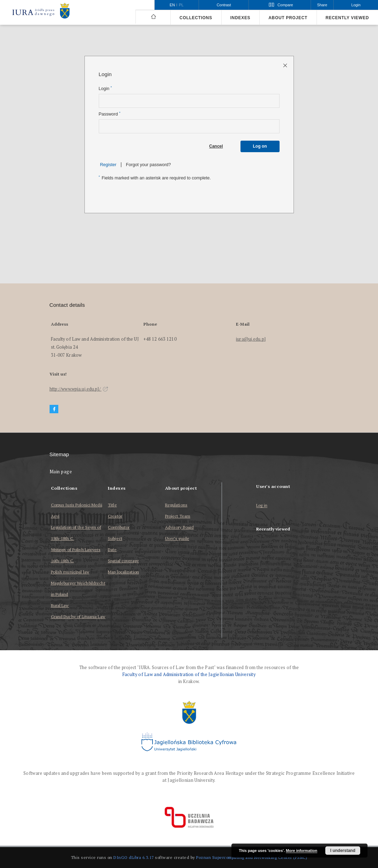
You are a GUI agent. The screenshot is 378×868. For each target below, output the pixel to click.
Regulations (176, 505)
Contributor (119, 527)
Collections (196, 18)
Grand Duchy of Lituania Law (78, 617)
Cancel (216, 146)
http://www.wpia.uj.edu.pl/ (79, 389)
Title (112, 505)
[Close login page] (286, 65)
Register (108, 165)
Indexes (240, 18)
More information (302, 851)
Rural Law (60, 605)
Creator (115, 516)
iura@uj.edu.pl (251, 339)
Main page (61, 472)
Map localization (123, 572)
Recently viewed (347, 18)
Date (112, 550)
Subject (115, 538)
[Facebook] (54, 409)
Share (322, 5)
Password (110, 114)
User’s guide (177, 538)
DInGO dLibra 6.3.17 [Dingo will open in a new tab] (134, 857)
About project (288, 18)
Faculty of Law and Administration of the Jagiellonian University (189, 674)
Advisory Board (180, 527)
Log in (262, 506)
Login (105, 88)
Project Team (178, 516)
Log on (260, 146)
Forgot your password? (149, 165)
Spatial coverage (123, 561)
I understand (343, 851)
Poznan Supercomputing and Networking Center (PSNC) (252, 857)
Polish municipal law (70, 572)
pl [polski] (181, 5)
